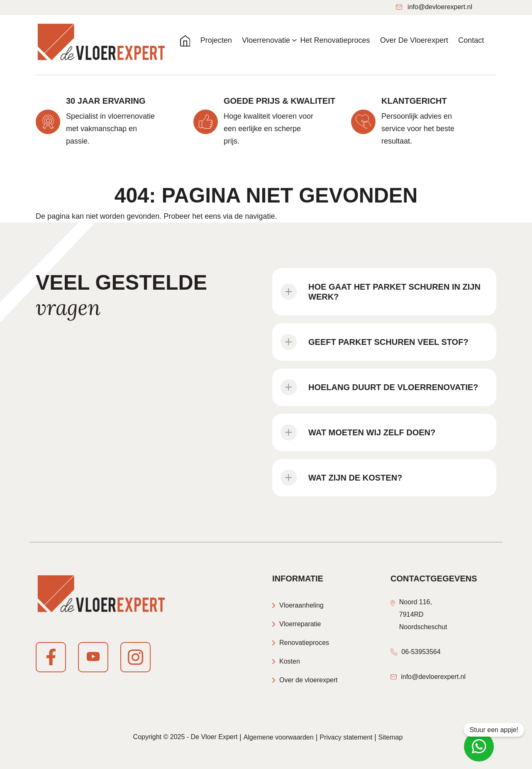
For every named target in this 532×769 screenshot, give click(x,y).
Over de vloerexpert (309, 680)
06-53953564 (421, 652)
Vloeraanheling (301, 605)
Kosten (290, 661)
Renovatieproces (304, 643)
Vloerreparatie (300, 624)
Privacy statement (347, 737)
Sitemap (391, 737)
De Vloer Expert (214, 737)
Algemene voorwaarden (279, 737)
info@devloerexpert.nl (434, 7)
